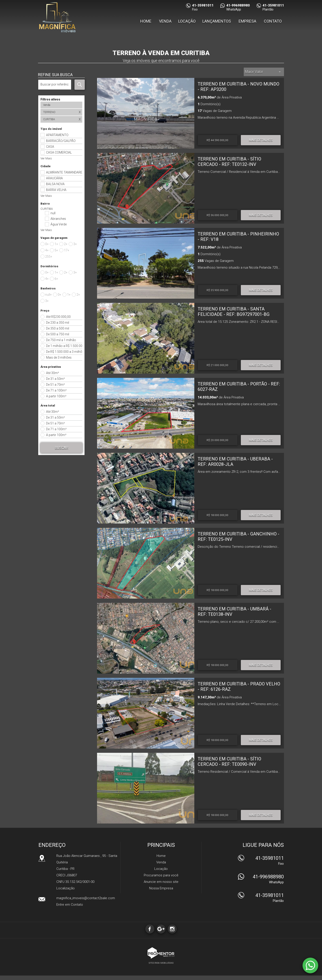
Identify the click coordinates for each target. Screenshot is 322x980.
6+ (56, 279)
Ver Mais (46, 158)
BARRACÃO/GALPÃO (61, 141)
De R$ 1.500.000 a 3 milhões (64, 352)
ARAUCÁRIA (54, 178)
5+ (56, 250)
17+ (67, 250)
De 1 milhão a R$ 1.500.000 (64, 346)
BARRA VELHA (56, 190)
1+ (56, 244)
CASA (50, 147)
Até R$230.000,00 (58, 317)
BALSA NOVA (55, 184)
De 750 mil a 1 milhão (61, 340)
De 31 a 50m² (55, 379)
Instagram (174, 929)
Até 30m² (53, 373)
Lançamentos (217, 23)
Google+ (161, 929)
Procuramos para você (161, 875)
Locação (187, 23)
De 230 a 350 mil (58, 323)
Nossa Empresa (161, 888)
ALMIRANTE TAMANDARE (64, 172)
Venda (165, 23)
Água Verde (59, 224)
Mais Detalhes (261, 140)
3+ (75, 244)
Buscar (61, 448)
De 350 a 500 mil (58, 328)
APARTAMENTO (57, 135)
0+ (47, 244)
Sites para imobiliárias (161, 963)
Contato (273, 23)
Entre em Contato (70, 905)
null (53, 213)
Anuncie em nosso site (161, 882)
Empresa (247, 23)
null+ (49, 295)
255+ (49, 257)
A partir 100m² (56, 396)
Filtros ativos (50, 99)
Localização (66, 888)
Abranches (58, 219)
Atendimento (310, 965)
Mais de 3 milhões (59, 357)
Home (146, 23)
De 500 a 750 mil (58, 334)
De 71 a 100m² (56, 390)
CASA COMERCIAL (59, 152)
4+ (47, 250)
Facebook (148, 929)
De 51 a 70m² (55, 385)
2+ (66, 244)
